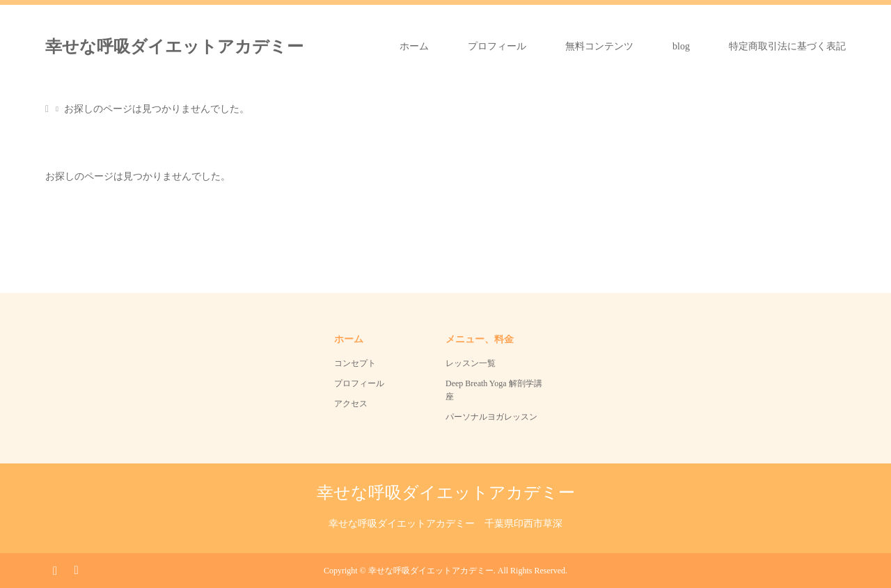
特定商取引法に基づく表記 (787, 46)
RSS (76, 569)
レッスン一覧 (471, 363)
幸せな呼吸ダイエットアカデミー (174, 47)
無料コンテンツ (599, 46)
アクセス (351, 404)
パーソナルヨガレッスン (491, 417)
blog (681, 46)
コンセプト (355, 363)
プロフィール (497, 46)
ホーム (414, 46)
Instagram (55, 569)
